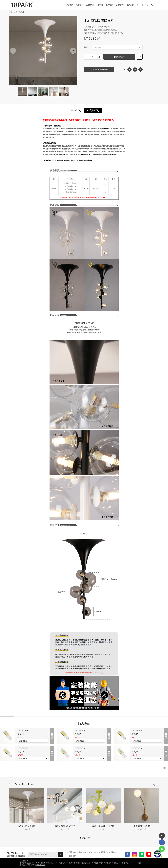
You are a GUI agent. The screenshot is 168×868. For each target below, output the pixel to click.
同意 (140, 863)
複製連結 (140, 69)
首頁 (10, 12)
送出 (61, 854)
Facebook (129, 70)
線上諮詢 (112, 852)
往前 (150, 785)
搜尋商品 (147, 5)
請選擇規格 (117, 47)
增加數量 (100, 57)
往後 (157, 785)
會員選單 (142, 5)
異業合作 (72, 856)
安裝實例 (91, 110)
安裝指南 (92, 852)
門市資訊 (72, 852)
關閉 (147, 863)
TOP (164, 768)
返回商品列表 (85, 838)
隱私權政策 (41, 865)
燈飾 (16, 12)
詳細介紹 (73, 110)
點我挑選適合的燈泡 (100, 70)
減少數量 (86, 57)
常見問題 (102, 852)
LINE (135, 70)
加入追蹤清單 (140, 57)
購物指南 (82, 852)
